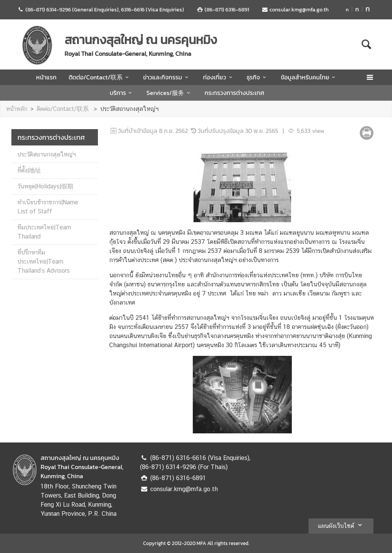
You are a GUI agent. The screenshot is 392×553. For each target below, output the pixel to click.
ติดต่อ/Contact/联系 (100, 77)
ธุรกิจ (257, 77)
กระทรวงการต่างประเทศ (234, 93)
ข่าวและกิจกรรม (167, 77)
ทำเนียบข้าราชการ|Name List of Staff (48, 207)
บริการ (122, 93)
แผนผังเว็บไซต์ (341, 525)
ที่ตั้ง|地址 (29, 170)
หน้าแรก (46, 77)
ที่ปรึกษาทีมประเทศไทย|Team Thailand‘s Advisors (44, 261)
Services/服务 (169, 93)
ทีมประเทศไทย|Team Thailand (44, 232)
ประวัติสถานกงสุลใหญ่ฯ (129, 109)
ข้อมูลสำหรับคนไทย (309, 77)
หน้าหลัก (17, 109)
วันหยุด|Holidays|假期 (45, 186)
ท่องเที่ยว (219, 77)
